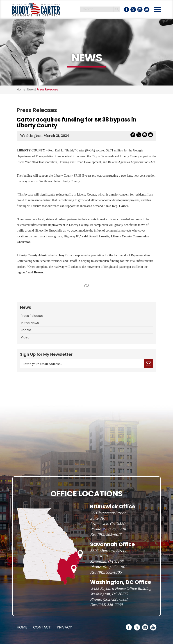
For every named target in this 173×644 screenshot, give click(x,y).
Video (25, 337)
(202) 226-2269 (110, 605)
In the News (30, 323)
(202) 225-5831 (115, 599)
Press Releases (32, 316)
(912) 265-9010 (115, 529)
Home (21, 89)
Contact (42, 627)
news (31, 89)
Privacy (64, 627)
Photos (26, 330)
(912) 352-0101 (115, 567)
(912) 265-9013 (109, 534)
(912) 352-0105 (109, 572)
